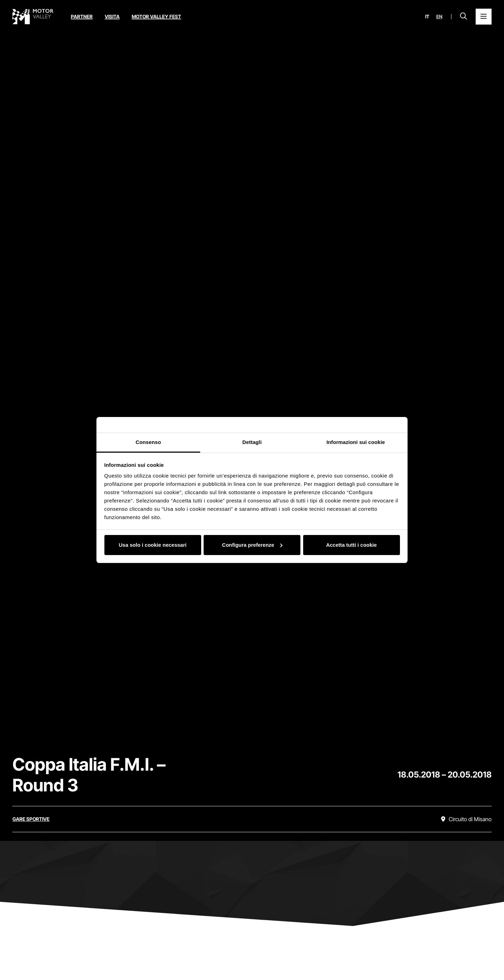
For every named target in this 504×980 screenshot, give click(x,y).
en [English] (439, 17)
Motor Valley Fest (156, 16)
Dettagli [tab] (252, 442)
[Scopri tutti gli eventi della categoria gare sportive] (31, 819)
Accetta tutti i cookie (351, 545)
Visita (112, 16)
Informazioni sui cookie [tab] (356, 442)
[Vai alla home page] (33, 17)
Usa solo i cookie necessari (153, 545)
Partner (82, 16)
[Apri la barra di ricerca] (464, 17)
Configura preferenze (252, 545)
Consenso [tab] (148, 442)
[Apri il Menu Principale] (484, 17)
